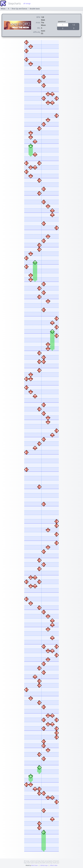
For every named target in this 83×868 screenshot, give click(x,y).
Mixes (3, 9)
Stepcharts (14, 3)
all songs (27, 3)
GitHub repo (44, 865)
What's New (54, 865)
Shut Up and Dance (19, 9)
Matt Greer (35, 865)
